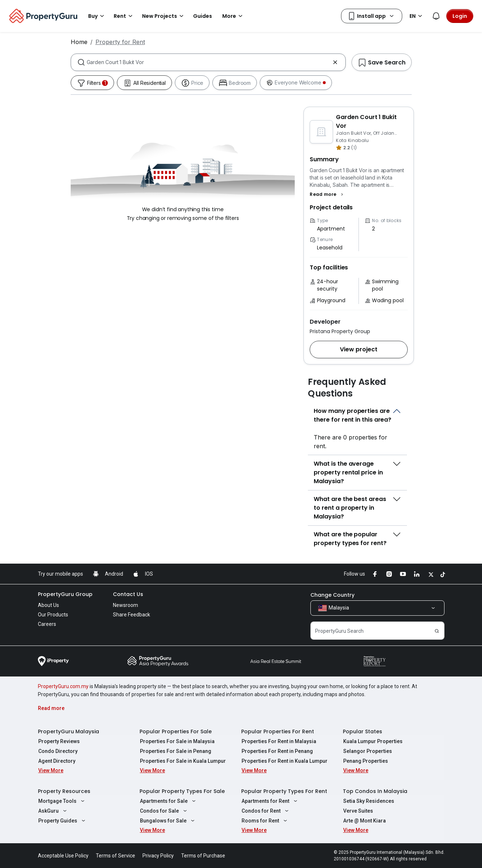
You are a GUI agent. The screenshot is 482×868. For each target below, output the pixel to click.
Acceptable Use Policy (63, 856)
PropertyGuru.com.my (63, 686)
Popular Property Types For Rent (284, 791)
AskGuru (53, 811)
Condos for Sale (164, 811)
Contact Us (128, 594)
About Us (48, 605)
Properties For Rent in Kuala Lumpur (284, 761)
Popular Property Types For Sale (182, 791)
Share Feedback (132, 615)
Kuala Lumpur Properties (373, 741)
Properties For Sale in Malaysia (177, 741)
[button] (327, 194)
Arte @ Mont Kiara (364, 821)
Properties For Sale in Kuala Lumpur (183, 761)
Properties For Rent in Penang (277, 751)
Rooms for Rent (265, 821)
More (234, 16)
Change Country (332, 595)
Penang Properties (365, 761)
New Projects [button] (164, 16)
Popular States (363, 731)
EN (417, 16)
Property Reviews (59, 741)
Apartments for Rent (270, 801)
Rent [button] (124, 16)
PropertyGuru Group (65, 594)
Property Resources (64, 791)
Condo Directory (58, 751)
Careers (47, 624)
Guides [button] (203, 16)
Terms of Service (115, 856)
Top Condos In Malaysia (375, 791)
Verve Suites (358, 811)
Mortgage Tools (62, 801)
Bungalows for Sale (168, 821)
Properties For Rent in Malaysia (279, 741)
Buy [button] (97, 16)
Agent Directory (56, 761)
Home (79, 42)
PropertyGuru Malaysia (68, 731)
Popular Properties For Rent (278, 731)
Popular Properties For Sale (176, 731)
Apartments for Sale (168, 801)
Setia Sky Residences (368, 801)
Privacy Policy (158, 856)
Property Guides (62, 821)
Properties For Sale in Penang (175, 751)
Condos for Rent (266, 811)
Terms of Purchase (203, 856)
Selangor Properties (367, 751)
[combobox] (208, 62)
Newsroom (126, 605)
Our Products (53, 615)
